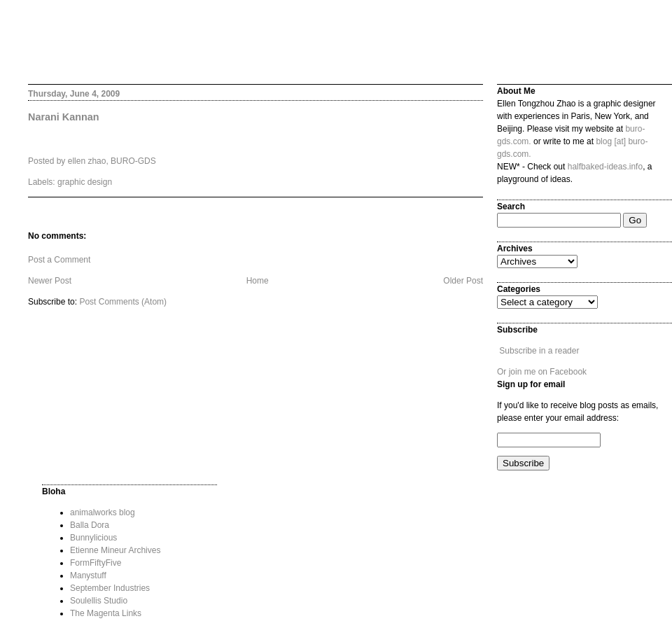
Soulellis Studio (99, 601)
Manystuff (88, 575)
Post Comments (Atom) (123, 302)
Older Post (463, 281)
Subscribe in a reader (539, 351)
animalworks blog (103, 512)
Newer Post (50, 281)
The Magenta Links (106, 613)
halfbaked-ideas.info (605, 167)
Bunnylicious (93, 538)
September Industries (110, 588)
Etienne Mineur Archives (115, 550)
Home (258, 281)
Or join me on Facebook (542, 372)
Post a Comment (59, 260)
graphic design (85, 182)
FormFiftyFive (96, 563)
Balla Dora (90, 525)
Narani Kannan (64, 117)
